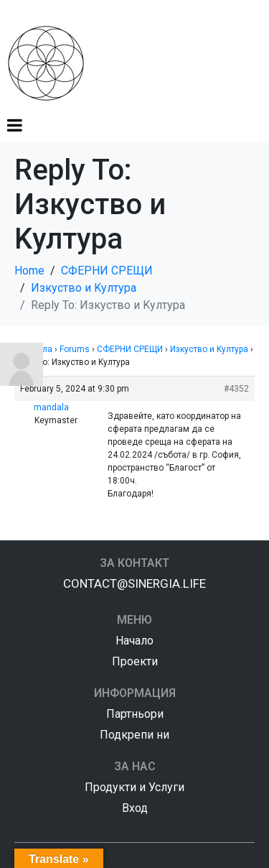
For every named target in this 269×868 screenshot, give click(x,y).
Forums (75, 349)
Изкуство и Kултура (209, 349)
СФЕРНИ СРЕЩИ (130, 349)
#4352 (236, 389)
